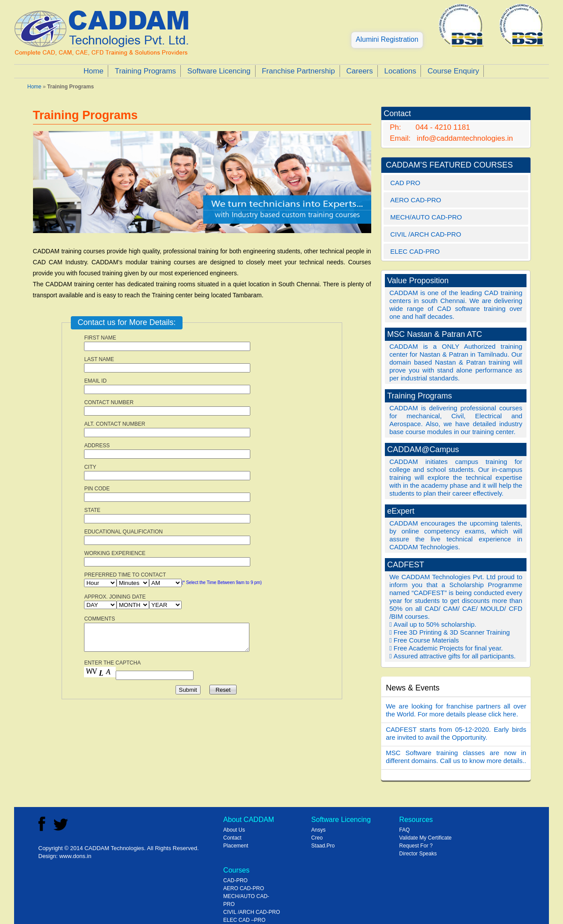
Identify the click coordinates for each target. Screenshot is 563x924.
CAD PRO (405, 183)
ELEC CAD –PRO (245, 920)
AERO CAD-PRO (416, 200)
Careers (359, 71)
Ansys (319, 830)
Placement (236, 846)
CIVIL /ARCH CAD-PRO (426, 234)
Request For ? (416, 846)
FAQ (405, 830)
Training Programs (145, 71)
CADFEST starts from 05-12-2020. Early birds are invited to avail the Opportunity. (456, 733)
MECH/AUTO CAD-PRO (426, 217)
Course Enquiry (453, 71)
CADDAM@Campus (423, 449)
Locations (400, 71)
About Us (234, 830)
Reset (223, 690)
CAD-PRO (236, 880)
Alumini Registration (387, 39)
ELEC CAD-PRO (415, 251)
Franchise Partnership (298, 71)
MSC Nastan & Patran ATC (435, 334)
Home (93, 71)
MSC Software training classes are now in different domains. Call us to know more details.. (456, 757)
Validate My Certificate (426, 838)
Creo (317, 838)
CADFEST (406, 565)
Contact (232, 838)
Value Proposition (418, 281)
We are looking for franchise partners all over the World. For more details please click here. (456, 710)
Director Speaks (418, 854)
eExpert (401, 511)
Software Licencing (219, 71)
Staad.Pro (323, 846)
